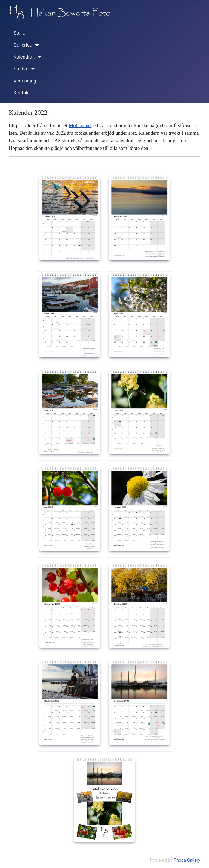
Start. (19, 33)
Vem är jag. (26, 81)
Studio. (21, 69)
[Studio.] (32, 69)
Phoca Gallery (187, 860)
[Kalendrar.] (38, 57)
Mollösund (80, 125)
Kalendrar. (24, 57)
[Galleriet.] (36, 45)
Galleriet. (23, 45)
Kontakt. (22, 93)
